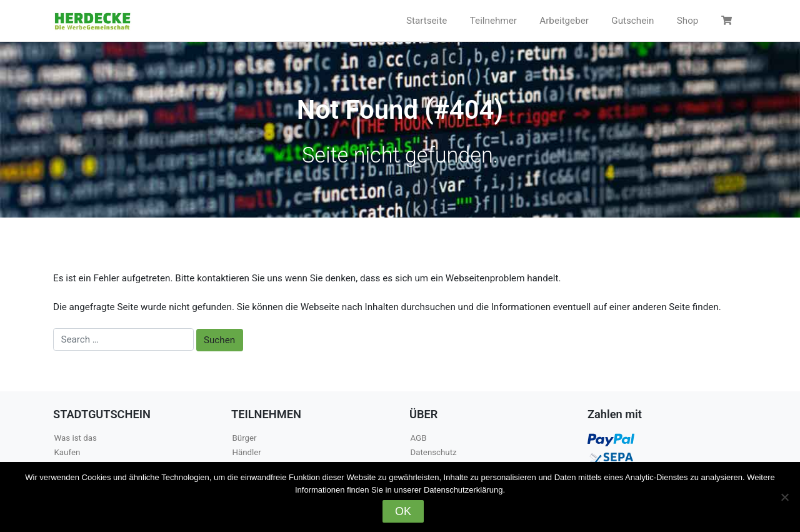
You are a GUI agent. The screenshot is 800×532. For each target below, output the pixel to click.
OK (403, 511)
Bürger (245, 438)
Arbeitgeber (564, 21)
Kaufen (67, 452)
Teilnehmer (493, 21)
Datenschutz (434, 452)
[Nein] (784, 497)
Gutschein (632, 21)
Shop (688, 21)
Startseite (427, 21)
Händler (247, 452)
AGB (419, 438)
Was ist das (76, 438)
